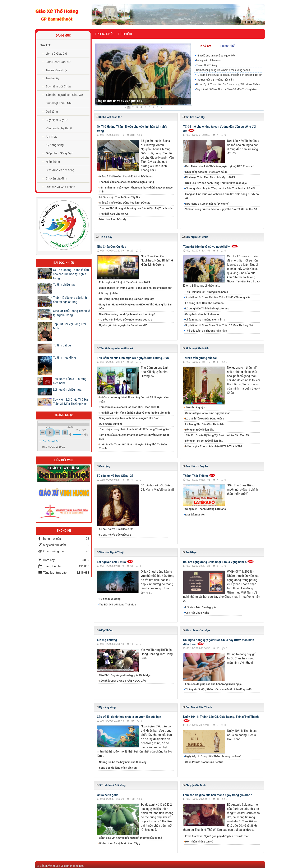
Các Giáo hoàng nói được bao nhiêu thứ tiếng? (127, 314)
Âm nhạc (52, 137)
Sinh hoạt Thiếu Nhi (59, 103)
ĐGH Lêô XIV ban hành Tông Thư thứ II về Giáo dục (216, 183)
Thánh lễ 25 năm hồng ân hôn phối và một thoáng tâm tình (134, 413)
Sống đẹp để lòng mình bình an (118, 768)
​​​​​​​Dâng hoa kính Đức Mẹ (113, 219)
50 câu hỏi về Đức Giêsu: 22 (116, 529)
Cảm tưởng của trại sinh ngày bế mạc (208, 413)
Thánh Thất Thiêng (207, 65)
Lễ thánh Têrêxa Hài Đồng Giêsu (205, 419)
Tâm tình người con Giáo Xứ (64, 95)
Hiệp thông (53, 162)
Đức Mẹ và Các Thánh (60, 187)
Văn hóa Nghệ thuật (59, 128)
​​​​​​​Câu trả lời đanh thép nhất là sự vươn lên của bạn (129, 717)
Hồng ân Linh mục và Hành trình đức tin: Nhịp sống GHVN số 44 (222, 196)
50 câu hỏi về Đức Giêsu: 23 (115, 476)
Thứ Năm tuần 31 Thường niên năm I (70, 381)
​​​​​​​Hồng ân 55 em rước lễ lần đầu (204, 441)
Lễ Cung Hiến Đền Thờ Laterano (204, 303)
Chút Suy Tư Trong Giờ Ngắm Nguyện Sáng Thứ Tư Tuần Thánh (133, 447)
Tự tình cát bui (62, 345)
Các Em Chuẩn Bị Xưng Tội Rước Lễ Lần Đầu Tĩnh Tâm (218, 435)
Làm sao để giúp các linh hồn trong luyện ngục (213, 684)
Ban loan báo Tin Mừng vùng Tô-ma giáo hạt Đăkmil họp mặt (136, 288)
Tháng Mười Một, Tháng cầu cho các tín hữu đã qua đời (219, 689)
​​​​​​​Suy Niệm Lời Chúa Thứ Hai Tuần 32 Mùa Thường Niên (226, 89)
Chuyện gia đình (56, 178)
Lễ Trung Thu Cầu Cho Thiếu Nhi (205, 424)
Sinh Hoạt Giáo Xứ (58, 62)
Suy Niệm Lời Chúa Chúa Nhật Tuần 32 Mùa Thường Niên (220, 325)
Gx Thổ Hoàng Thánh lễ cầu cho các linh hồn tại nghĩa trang (71, 274)
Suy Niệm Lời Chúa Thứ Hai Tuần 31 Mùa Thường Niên (71, 402)
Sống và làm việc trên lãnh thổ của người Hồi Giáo (129, 418)
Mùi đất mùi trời (195, 515)
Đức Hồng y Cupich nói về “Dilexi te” (207, 204)
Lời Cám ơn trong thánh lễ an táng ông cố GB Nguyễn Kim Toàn (134, 399)
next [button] (57, 432)
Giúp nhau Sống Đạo (59, 153)
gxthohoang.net (74, 866)
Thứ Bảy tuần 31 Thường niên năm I (207, 331)
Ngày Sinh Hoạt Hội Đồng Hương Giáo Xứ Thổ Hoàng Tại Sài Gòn (135, 307)
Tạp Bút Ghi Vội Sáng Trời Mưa (118, 605)
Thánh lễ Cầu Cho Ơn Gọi (114, 214)
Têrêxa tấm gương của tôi (200, 358)
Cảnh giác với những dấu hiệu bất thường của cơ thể (131, 838)
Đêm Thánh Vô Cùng (54, 447)
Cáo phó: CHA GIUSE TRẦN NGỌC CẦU (123, 681)
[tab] (205, 46)
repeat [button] (78, 430)
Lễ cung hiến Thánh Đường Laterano (207, 308)
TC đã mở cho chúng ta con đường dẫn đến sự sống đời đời (229, 75)
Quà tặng (52, 112)
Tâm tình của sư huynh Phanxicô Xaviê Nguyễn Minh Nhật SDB (134, 437)
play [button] (50, 432)
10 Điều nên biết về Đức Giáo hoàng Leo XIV (126, 320)
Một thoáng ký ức (196, 407)
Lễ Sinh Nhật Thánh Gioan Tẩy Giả (120, 197)
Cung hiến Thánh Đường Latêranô (206, 509)
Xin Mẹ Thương (107, 640)
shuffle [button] (84, 430)
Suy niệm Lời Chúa (58, 86)
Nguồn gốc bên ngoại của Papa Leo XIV (123, 325)
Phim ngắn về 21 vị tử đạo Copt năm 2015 (124, 282)
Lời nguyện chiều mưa (208, 60)
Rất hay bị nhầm (109, 293)
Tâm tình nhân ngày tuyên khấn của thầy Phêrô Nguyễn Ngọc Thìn (136, 190)
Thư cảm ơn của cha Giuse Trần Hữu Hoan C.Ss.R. (129, 407)
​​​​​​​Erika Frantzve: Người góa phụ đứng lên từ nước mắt (217, 836)
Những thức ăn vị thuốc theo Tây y (120, 843)
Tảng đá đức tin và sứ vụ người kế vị (120, 101)
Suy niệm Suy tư (57, 120)
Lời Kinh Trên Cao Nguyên (201, 607)
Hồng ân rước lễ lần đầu (200, 430)
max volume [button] (86, 435)
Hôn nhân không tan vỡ (199, 842)
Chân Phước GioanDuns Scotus (204, 762)
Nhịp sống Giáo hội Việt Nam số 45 (206, 172)
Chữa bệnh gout (107, 795)
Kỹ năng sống (55, 145)
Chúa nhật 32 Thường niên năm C (206, 320)
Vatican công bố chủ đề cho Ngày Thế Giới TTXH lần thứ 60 (221, 209)
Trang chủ (104, 34)
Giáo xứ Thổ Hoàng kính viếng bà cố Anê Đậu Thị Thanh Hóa (136, 208)
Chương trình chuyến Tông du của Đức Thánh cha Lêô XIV (220, 188)
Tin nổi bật (205, 46)
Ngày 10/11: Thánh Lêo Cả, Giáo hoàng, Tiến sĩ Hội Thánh (228, 85)
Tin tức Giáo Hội (56, 70)
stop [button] (65, 432)
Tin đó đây (53, 78)
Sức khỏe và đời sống (60, 170)
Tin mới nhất (228, 46)
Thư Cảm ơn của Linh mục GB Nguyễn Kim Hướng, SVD (133, 358)
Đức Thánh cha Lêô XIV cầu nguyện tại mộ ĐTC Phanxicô (220, 166)
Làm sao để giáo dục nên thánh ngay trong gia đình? (217, 795)
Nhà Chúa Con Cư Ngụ (112, 247)
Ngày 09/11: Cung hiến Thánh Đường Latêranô (213, 756)
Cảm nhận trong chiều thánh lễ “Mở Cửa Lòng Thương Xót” (135, 429)
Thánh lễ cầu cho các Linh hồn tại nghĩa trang (127, 182)
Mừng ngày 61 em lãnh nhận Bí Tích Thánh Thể (214, 446)
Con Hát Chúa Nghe (197, 613)
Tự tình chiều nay (64, 285)
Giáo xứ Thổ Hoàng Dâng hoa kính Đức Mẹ (125, 203)
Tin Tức (46, 45)
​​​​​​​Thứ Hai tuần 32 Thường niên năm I (216, 80)
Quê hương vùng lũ (110, 424)
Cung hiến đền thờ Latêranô (202, 314)
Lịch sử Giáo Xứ (56, 54)
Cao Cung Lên (51, 441)
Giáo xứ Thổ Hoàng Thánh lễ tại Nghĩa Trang (126, 176)
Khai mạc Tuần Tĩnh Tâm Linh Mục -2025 (210, 177)
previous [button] (43, 432)
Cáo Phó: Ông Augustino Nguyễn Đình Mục (125, 675)
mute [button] (70, 435)
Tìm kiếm (125, 34)
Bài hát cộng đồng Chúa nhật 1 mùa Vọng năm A (223, 70)
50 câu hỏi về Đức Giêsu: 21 (116, 535)
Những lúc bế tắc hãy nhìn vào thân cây (123, 762)
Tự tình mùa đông (110, 599)
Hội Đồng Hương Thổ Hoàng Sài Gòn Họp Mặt (127, 299)
